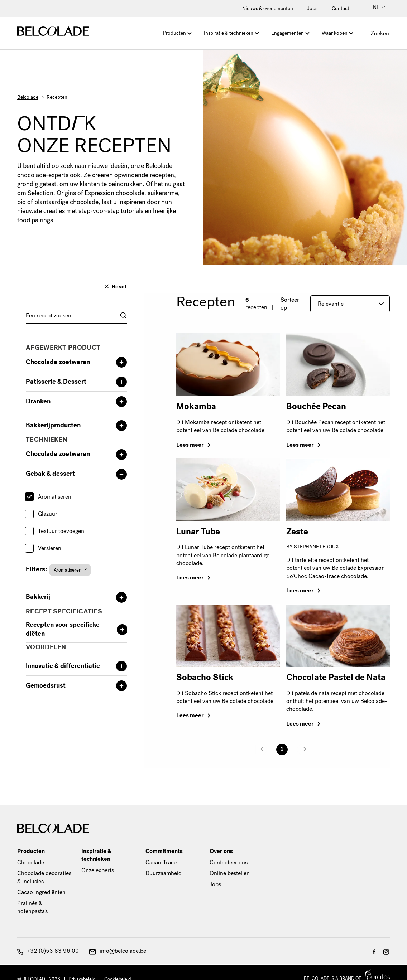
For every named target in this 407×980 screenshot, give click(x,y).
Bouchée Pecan (316, 406)
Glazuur (48, 514)
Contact (341, 8)
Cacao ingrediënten (41, 892)
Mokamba (196, 406)
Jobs (312, 8)
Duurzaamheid (164, 873)
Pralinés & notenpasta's (32, 907)
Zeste (297, 532)
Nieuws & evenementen (268, 8)
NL (379, 7)
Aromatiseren (55, 497)
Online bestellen (230, 873)
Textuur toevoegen (61, 531)
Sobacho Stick (205, 677)
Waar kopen (335, 33)
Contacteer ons (229, 862)
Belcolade (28, 97)
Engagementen (288, 33)
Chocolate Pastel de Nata (336, 677)
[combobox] (76, 316)
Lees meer (190, 445)
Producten (174, 33)
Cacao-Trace (161, 862)
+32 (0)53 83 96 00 (48, 951)
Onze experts (98, 870)
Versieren (50, 548)
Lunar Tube (198, 532)
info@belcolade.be (118, 951)
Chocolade (31, 862)
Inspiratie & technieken (229, 33)
